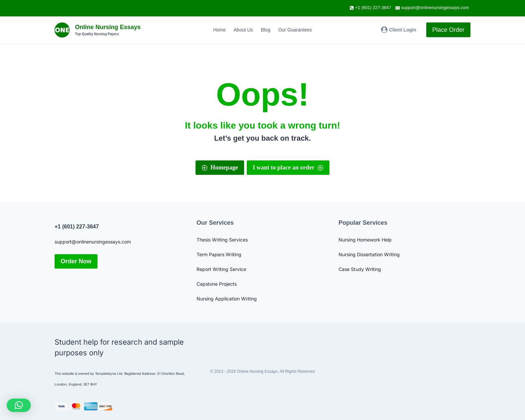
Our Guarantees (295, 30)
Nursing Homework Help (365, 240)
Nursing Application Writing (227, 299)
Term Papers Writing (219, 254)
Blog (266, 30)
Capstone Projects (217, 284)
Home (219, 30)
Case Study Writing (360, 269)
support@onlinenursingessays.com (93, 242)
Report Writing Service (221, 269)
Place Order (448, 30)
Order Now (76, 261)
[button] (19, 405)
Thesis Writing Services (222, 240)
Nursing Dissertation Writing (369, 254)
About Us (243, 30)
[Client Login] (399, 30)
